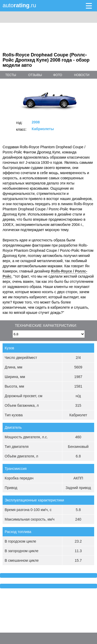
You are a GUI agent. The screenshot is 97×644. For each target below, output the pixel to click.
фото (58, 75)
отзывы (35, 75)
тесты (11, 75)
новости (82, 75)
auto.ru (19, 5)
